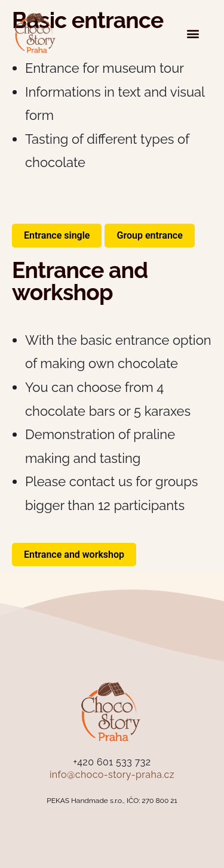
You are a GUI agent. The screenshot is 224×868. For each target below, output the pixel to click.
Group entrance (149, 235)
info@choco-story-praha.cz (112, 775)
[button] (193, 33)
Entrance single (57, 235)
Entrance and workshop (74, 555)
